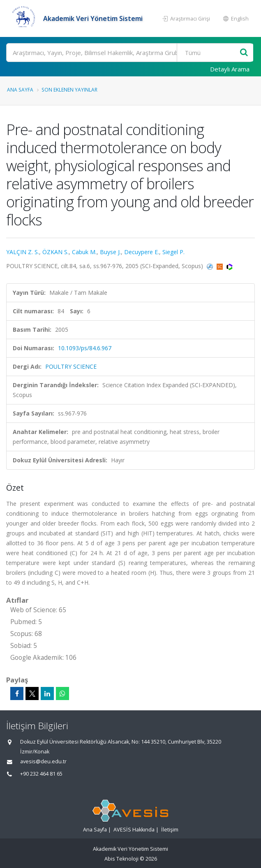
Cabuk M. (84, 252)
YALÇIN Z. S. (23, 252)
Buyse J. (110, 252)
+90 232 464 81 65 (41, 774)
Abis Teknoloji (121, 859)
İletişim (170, 830)
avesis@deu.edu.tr (43, 761)
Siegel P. (173, 252)
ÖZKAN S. (55, 252)
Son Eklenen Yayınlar (69, 90)
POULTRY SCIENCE (71, 366)
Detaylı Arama (230, 69)
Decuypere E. (142, 252)
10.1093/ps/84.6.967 (85, 348)
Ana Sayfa (20, 90)
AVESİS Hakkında (134, 830)
